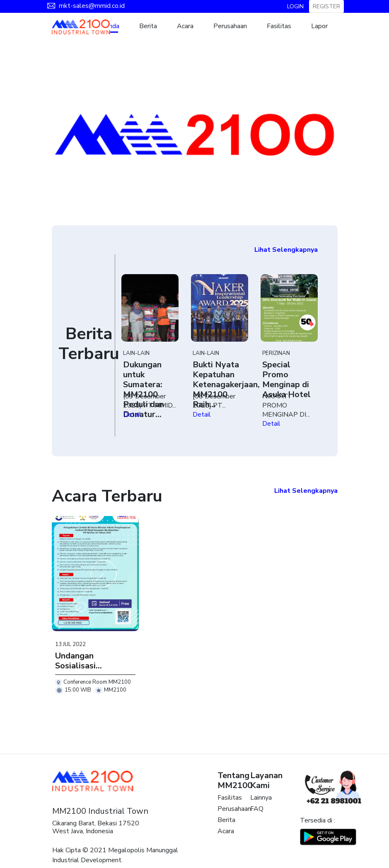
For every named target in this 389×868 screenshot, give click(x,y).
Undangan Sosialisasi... (79, 661)
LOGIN (295, 6)
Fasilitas (279, 26)
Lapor (319, 26)
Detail (132, 415)
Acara (185, 26)
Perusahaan (230, 26)
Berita (148, 26)
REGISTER (326, 6)
